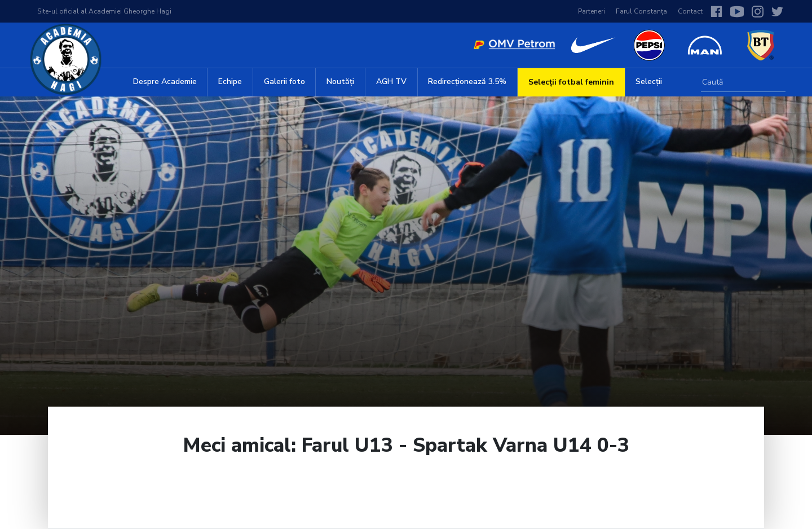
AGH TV (391, 81)
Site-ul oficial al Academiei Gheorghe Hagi (104, 11)
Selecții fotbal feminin (571, 82)
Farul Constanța (641, 11)
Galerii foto (284, 81)
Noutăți (340, 81)
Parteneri (592, 11)
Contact (690, 11)
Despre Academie (165, 81)
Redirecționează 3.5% (467, 81)
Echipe (230, 81)
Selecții (649, 81)
